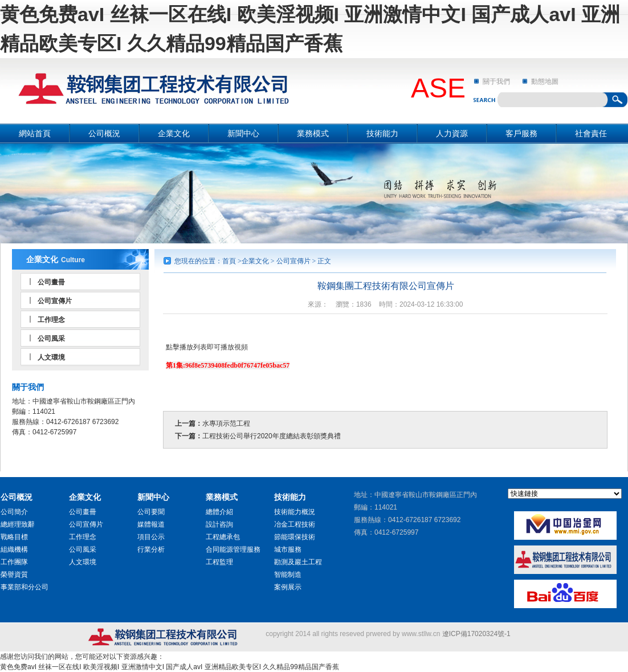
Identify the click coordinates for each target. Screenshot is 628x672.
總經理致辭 (18, 524)
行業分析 (151, 549)
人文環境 (51, 357)
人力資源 (452, 133)
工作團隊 (14, 562)
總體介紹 (219, 512)
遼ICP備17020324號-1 (476, 634)
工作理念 (51, 320)
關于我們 (496, 82)
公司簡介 (14, 512)
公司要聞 (151, 512)
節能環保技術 (295, 537)
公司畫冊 (51, 282)
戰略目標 (14, 537)
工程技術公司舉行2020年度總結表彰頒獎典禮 (272, 436)
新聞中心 (243, 133)
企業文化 (174, 133)
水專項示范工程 (226, 423)
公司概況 (104, 133)
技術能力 (382, 133)
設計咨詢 (219, 524)
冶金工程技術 (295, 524)
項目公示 (151, 537)
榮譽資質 (14, 575)
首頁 (229, 261)
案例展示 (288, 587)
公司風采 (51, 339)
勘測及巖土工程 (298, 562)
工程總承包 (223, 537)
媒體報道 (151, 524)
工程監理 (219, 562)
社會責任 (591, 133)
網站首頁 (35, 133)
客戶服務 (521, 133)
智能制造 (288, 575)
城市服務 (288, 549)
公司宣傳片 (55, 301)
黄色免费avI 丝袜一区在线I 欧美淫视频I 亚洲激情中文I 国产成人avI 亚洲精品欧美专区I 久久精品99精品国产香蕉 (170, 667)
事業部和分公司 (25, 587)
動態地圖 (545, 82)
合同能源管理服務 (233, 549)
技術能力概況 (295, 512)
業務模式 (313, 133)
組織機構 (14, 549)
